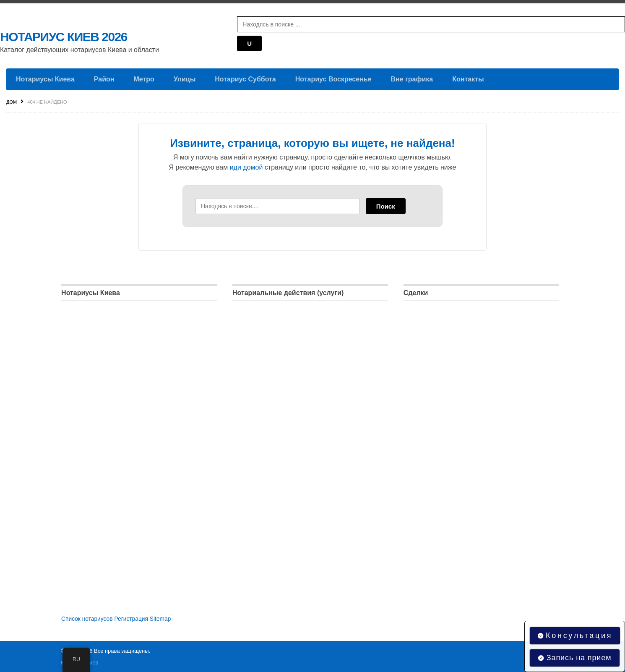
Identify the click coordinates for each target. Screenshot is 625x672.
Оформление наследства (270, 409)
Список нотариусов (87, 618)
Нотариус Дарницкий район (101, 325)
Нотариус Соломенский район (105, 442)
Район (104, 79)
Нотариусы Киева (45, 79)
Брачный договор (429, 409)
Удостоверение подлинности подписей (289, 341)
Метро (144, 79)
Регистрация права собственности (454, 358)
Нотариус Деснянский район (103, 341)
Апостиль (417, 459)
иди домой (246, 167)
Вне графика (412, 79)
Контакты (468, 79)
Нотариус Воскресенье (333, 79)
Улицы (185, 79)
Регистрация (133, 618)
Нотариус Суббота (245, 79)
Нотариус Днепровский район (104, 358)
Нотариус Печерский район (101, 392)
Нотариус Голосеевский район (105, 308)
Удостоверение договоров (270, 325)
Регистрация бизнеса (263, 442)
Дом (12, 102)
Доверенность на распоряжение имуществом (470, 308)
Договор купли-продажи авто (445, 392)
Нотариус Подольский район (103, 409)
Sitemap (162, 618)
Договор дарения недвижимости (451, 341)
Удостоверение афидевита (272, 375)
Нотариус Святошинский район (107, 425)
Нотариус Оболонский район (103, 375)
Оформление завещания (269, 425)
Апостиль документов (264, 358)
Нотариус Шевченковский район (108, 459)
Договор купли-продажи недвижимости (460, 325)
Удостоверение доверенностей (278, 308)
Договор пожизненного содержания (455, 375)
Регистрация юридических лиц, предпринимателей (478, 425)
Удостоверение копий (264, 392)
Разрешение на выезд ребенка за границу (465, 442)
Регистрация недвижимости (273, 459)
